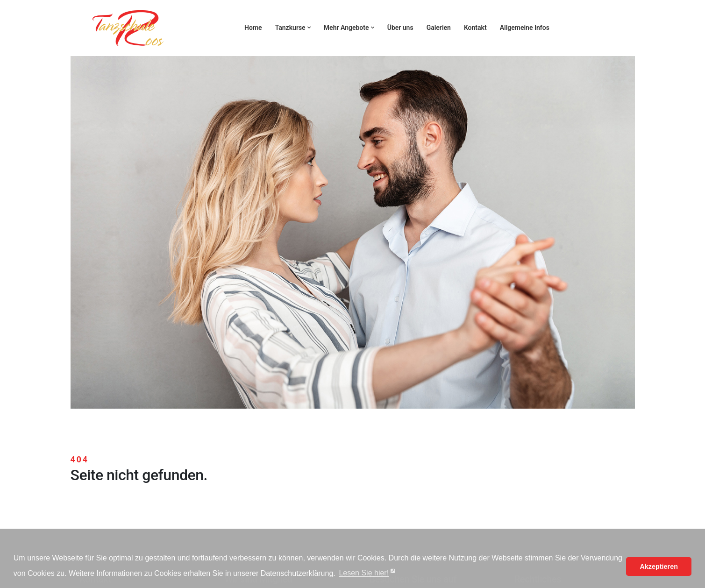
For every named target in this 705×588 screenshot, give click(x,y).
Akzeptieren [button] (659, 567)
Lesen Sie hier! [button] (364, 573)
